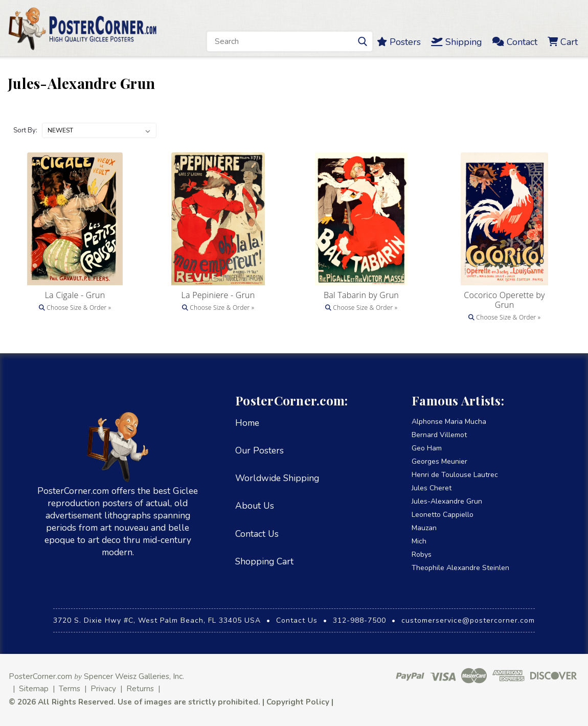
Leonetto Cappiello (443, 515)
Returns (140, 688)
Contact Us (257, 534)
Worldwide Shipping (277, 478)
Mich (419, 541)
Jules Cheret (432, 488)
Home (247, 423)
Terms (70, 688)
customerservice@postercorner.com (468, 620)
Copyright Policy (298, 702)
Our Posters (259, 450)
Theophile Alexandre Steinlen (460, 568)
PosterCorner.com (40, 676)
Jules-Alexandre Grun (447, 501)
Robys (422, 554)
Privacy (103, 688)
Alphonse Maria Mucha (449, 422)
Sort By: (25, 130)
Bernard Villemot (439, 435)
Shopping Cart (264, 561)
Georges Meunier (439, 461)
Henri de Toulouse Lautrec (455, 475)
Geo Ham (427, 448)
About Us (255, 506)
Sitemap (34, 688)
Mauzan (424, 528)
